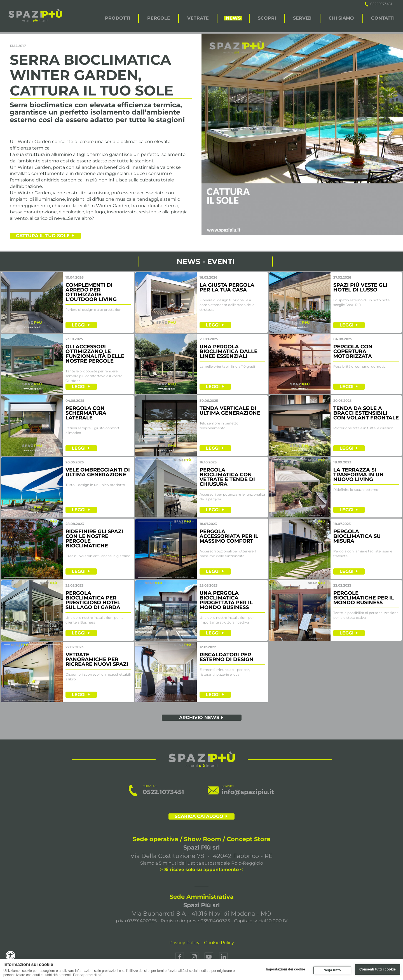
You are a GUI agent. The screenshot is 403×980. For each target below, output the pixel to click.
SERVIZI (302, 18)
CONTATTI (383, 18)
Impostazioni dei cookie (285, 969)
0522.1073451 (378, 4)
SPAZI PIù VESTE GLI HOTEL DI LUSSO (360, 287)
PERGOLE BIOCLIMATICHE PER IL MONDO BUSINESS (364, 598)
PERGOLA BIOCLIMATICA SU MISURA (357, 536)
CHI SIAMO (341, 18)
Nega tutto (332, 970)
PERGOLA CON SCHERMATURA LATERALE (86, 413)
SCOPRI (267, 18)
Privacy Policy (184, 943)
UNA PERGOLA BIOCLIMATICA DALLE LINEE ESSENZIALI (229, 351)
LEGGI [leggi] (79, 325)
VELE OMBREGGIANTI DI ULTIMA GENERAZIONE (98, 472)
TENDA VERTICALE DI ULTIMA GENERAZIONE (230, 411)
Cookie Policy (219, 943)
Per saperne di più (88, 975)
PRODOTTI (118, 18)
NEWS (233, 18)
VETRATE (198, 18)
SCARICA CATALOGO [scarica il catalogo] (199, 816)
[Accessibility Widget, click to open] (10, 956)
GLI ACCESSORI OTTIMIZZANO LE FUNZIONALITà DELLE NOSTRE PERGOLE (95, 354)
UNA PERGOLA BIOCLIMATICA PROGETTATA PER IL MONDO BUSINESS (226, 600)
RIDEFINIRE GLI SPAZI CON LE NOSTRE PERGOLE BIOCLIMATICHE (94, 539)
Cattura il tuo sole (43, 236)
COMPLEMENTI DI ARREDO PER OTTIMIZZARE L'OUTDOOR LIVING (91, 292)
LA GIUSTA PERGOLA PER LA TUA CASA (227, 287)
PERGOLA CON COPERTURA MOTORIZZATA (353, 351)
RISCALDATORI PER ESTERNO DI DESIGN (227, 657)
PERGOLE (159, 18)
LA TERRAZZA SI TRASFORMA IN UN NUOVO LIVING (359, 475)
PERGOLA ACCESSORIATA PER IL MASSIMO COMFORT (229, 536)
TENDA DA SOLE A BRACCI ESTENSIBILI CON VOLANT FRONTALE (366, 413)
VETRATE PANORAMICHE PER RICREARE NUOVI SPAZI (97, 659)
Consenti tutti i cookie (378, 969)
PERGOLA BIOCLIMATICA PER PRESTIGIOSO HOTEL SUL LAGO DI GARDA (93, 600)
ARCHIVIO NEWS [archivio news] (199, 718)
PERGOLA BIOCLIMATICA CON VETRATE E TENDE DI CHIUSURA (227, 477)
